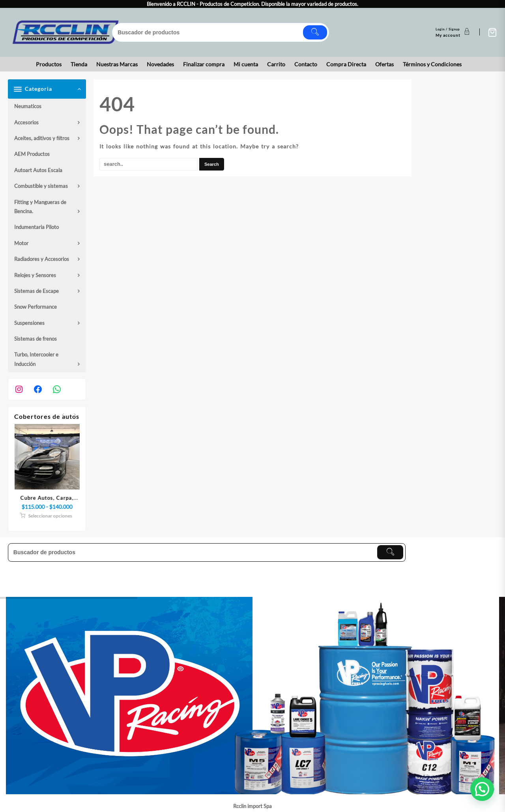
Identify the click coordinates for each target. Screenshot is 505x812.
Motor (21, 243)
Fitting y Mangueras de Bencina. (40, 207)
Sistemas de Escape (36, 291)
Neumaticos (28, 106)
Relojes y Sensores (35, 275)
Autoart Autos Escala (38, 170)
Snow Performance (36, 307)
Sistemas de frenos (36, 339)
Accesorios (26, 122)
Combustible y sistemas (41, 186)
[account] (454, 32)
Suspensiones (29, 323)
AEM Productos (32, 154)
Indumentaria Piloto (36, 227)
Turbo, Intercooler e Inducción (36, 359)
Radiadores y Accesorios (42, 259)
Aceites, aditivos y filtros (42, 138)
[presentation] (63, 415)
